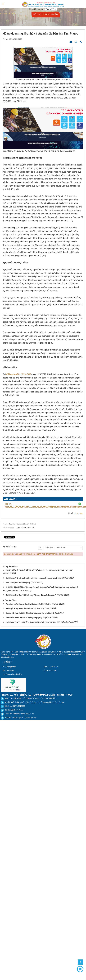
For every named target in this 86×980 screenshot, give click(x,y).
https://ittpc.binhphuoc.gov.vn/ (24, 718)
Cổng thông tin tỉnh (9, 667)
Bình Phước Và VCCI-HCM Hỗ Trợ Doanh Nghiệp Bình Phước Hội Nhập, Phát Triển (35, 622)
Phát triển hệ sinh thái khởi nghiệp (18, 583)
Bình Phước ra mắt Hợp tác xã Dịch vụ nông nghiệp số (25, 618)
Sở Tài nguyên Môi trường (13, 674)
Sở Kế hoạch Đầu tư (51, 667)
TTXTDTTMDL (78, 513)
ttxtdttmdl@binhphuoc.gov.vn (22, 714)
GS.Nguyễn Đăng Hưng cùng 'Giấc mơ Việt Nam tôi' (24, 609)
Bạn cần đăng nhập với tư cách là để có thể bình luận (39, 554)
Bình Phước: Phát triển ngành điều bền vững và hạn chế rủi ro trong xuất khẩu (33, 578)
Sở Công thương (8, 670)
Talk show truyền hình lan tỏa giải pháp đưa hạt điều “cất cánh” (29, 604)
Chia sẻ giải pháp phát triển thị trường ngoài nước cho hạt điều (28, 613)
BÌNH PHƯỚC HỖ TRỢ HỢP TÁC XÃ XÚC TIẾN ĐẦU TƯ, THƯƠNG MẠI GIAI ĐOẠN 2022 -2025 (39, 570)
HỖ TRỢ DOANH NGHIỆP (46, 15)
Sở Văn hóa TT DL (50, 670)
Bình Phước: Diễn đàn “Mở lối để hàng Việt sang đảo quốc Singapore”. (31, 595)
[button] (80, 504)
